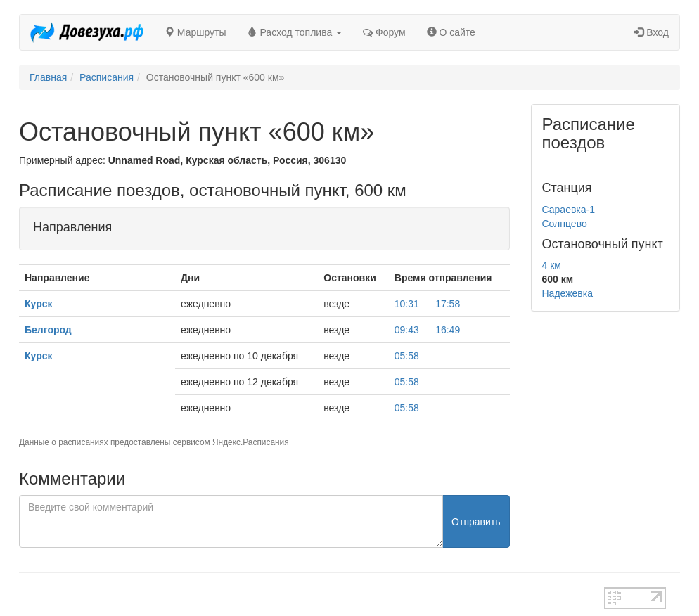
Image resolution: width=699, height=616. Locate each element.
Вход (651, 32)
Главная (48, 77)
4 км (552, 265)
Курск (39, 304)
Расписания (107, 77)
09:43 (407, 330)
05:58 (407, 356)
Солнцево (565, 224)
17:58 (448, 304)
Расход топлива (295, 32)
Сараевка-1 (569, 210)
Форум (384, 32)
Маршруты (195, 32)
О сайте (451, 32)
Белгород (48, 330)
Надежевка (568, 293)
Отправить (476, 522)
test (311, 594)
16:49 (448, 330)
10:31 (407, 304)
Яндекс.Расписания (251, 442)
